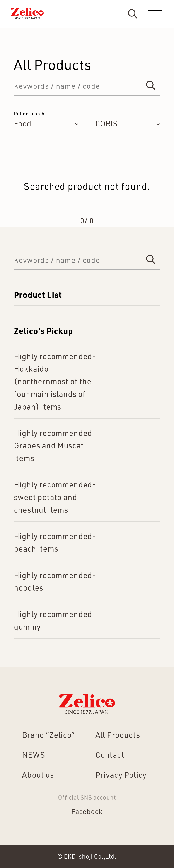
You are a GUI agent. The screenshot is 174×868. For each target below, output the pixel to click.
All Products (118, 735)
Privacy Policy (121, 775)
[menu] (155, 14)
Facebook (87, 811)
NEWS (33, 755)
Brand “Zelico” (48, 735)
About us (38, 775)
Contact (110, 755)
